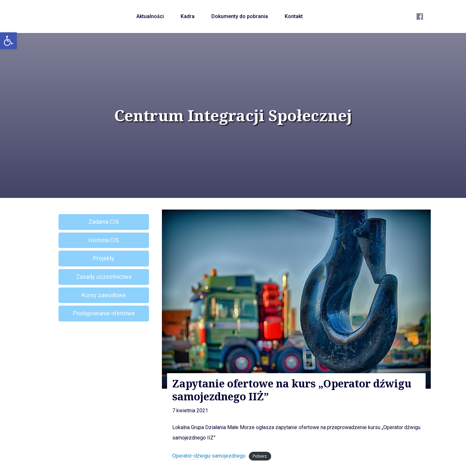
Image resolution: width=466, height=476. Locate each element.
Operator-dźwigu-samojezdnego (209, 456)
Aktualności (150, 16)
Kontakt (294, 16)
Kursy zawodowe (104, 295)
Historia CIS (104, 240)
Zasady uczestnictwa (104, 277)
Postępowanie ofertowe (104, 313)
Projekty (104, 258)
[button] (8, 41)
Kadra (188, 16)
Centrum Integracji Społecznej (233, 115)
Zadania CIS (104, 222)
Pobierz (260, 456)
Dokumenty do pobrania (240, 16)
